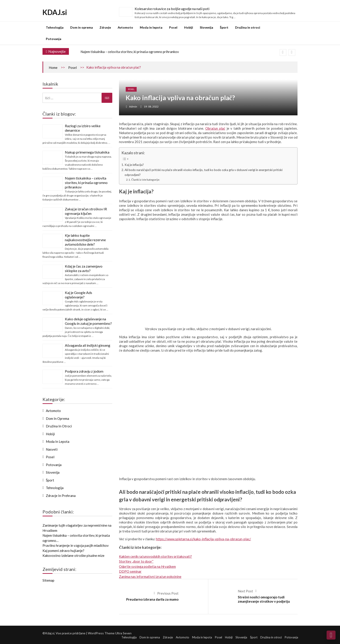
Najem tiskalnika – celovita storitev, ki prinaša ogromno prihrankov (130, 52)
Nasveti (52, 449)
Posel (173, 27)
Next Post (245, 591)
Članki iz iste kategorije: (146, 180)
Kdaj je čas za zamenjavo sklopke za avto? (84, 268)
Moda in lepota (151, 27)
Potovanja (54, 39)
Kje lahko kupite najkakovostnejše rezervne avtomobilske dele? (85, 240)
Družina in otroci (248, 27)
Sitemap (48, 580)
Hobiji (189, 27)
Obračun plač (215, 128)
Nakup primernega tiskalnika (87, 152)
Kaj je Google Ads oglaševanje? (79, 295)
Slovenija (206, 27)
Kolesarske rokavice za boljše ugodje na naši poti (172, 9)
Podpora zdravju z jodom (84, 371)
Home (53, 68)
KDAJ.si (55, 12)
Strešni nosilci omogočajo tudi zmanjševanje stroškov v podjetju (264, 599)
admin (133, 107)
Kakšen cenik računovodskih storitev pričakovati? (155, 556)
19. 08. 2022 (151, 107)
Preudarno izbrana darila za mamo (152, 599)
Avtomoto (125, 27)
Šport (224, 27)
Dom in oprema (82, 27)
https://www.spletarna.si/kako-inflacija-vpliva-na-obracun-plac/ (203, 539)
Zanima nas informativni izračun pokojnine (150, 576)
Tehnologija (55, 27)
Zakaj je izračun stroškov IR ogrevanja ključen (86, 211)
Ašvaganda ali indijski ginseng (88, 345)
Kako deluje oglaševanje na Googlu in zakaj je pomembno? (88, 321)
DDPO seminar (130, 571)
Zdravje (105, 27)
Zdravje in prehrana (61, 496)
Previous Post (168, 593)
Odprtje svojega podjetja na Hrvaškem (147, 566)
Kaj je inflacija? (134, 165)
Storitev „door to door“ (136, 561)
